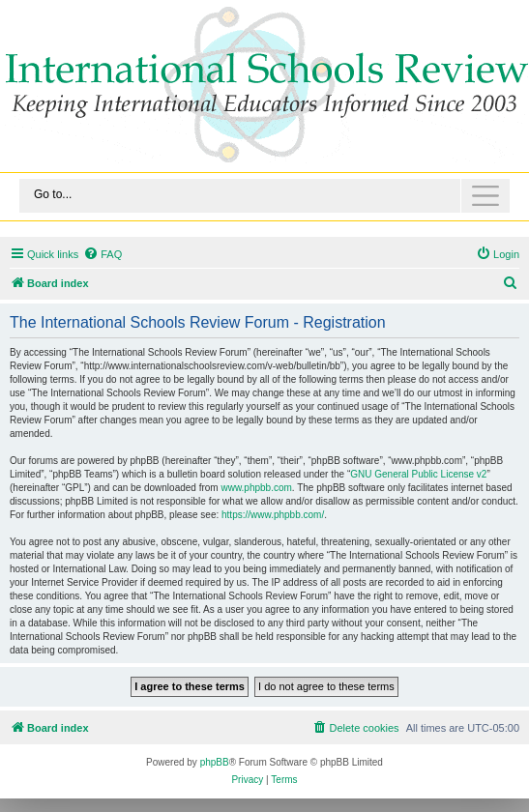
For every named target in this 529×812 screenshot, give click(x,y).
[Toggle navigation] (264, 196)
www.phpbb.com (256, 488)
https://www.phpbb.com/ (273, 515)
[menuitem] (103, 254)
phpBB (215, 762)
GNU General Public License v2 (418, 474)
